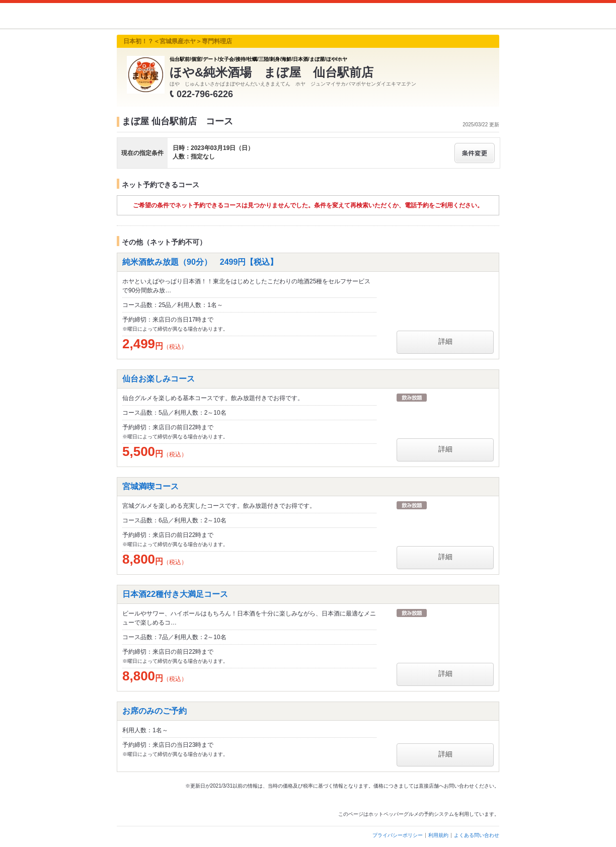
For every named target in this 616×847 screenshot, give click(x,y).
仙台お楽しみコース (159, 379)
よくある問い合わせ (477, 835)
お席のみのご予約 (155, 711)
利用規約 (438, 835)
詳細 (445, 341)
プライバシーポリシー (398, 835)
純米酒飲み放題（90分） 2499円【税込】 (200, 262)
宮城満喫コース (150, 486)
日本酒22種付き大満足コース (175, 594)
